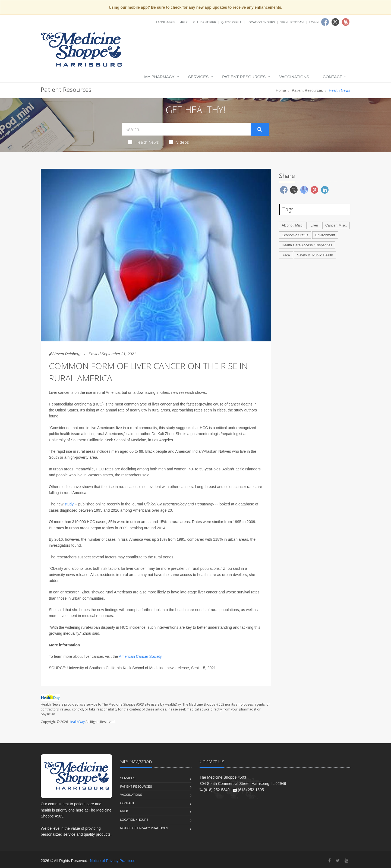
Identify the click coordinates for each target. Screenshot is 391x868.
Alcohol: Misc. (293, 225)
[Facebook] (329, 861)
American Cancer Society (140, 656)
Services (198, 77)
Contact (332, 77)
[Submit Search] (260, 129)
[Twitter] (338, 861)
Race (286, 255)
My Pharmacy (159, 77)
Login (314, 22)
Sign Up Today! (292, 22)
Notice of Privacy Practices (144, 828)
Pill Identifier (204, 22)
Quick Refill (231, 22)
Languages (165, 22)
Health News (144, 142)
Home (281, 90)
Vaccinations (294, 77)
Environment (325, 235)
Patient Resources (244, 77)
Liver (314, 225)
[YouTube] (346, 861)
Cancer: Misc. (336, 225)
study (69, 504)
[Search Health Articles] (186, 129)
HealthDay (77, 722)
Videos (179, 142)
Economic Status (295, 235)
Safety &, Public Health (315, 255)
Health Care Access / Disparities (307, 245)
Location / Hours (261, 22)
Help (184, 22)
